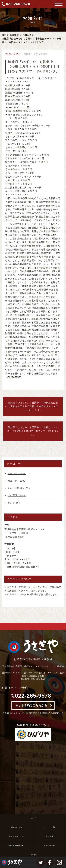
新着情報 (14, 35)
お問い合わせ (49, 845)
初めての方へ (16, 827)
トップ (33, 818)
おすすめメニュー (16, 836)
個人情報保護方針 (16, 845)
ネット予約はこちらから (31, 705)
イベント (17, 473)
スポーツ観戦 (19, 488)
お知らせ (27, 35)
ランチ (14, 503)
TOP (4, 35)
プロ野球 (17, 495)
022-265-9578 (18, 4)
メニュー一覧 (50, 827)
